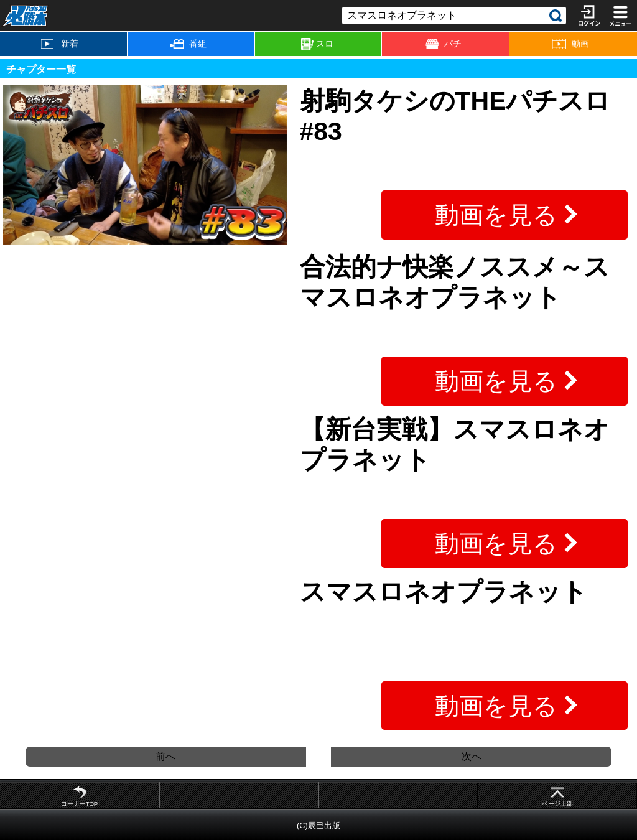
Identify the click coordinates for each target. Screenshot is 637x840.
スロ (317, 44)
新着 (60, 44)
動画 (570, 44)
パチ (444, 44)
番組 (188, 44)
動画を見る (496, 215)
